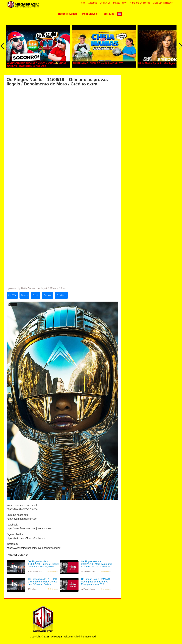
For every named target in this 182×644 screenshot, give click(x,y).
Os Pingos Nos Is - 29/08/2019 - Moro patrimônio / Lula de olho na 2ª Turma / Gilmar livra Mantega (97, 565)
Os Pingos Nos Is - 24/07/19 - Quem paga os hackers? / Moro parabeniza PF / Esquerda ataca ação (97, 583)
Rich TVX (12, 295)
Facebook (48, 295)
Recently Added (67, 14)
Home (83, 3)
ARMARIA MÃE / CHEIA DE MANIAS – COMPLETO (98, 63)
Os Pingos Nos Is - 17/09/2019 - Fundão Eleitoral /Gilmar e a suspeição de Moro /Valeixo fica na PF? (44, 565)
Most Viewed (90, 14)
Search (36, 295)
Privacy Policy (120, 3)
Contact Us (105, 3)
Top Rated (108, 14)
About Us (93, 3)
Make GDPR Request (163, 3)
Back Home (61, 295)
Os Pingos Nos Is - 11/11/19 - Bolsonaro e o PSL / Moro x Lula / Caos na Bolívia (43, 582)
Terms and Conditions (139, 3)
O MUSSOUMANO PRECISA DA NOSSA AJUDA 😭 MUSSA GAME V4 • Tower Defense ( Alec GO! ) (37, 65)
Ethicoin (24, 295)
